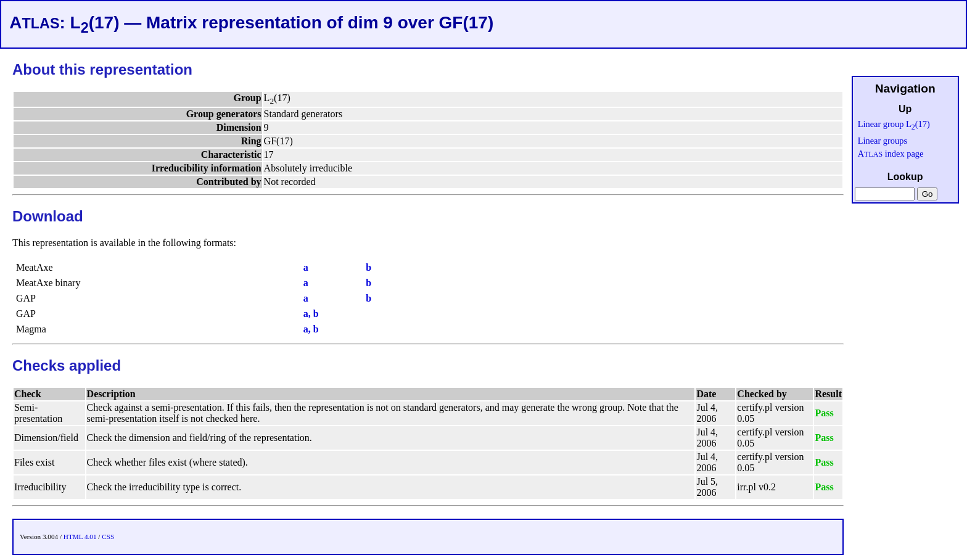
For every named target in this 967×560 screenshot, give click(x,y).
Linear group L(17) (894, 124)
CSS (108, 537)
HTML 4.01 (80, 537)
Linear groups (883, 141)
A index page (891, 154)
